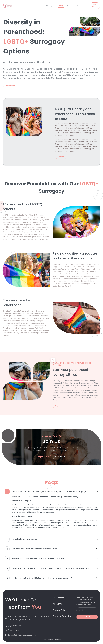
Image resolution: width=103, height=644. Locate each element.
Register (61, 156)
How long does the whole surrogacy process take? (31, 549)
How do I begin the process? (21, 539)
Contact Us (81, 6)
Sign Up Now (43, 457)
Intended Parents (30, 6)
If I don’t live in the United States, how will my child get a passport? (38, 578)
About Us (70, 6)
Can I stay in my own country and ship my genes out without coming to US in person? (47, 568)
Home (18, 6)
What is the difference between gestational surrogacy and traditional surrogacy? (45, 492)
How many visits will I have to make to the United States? (34, 559)
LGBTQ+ (61, 6)
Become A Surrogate (47, 6)
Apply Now (94, 6)
